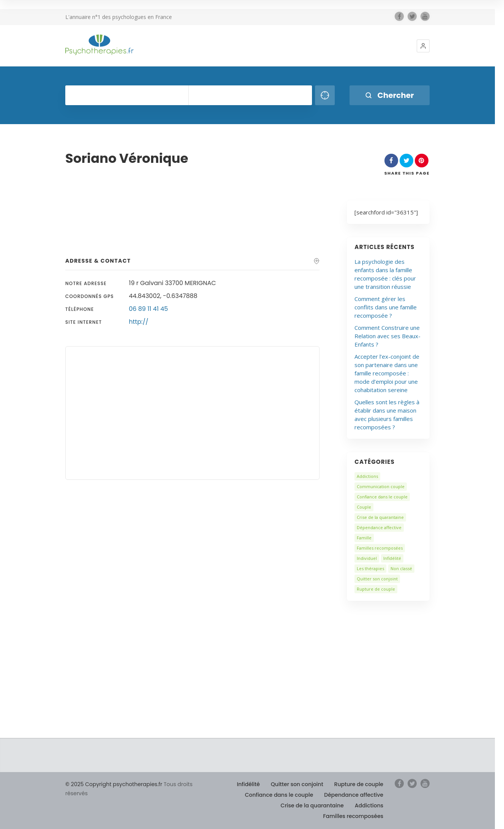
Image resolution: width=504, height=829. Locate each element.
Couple (364, 507)
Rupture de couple (376, 589)
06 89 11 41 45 (149, 309)
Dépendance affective (379, 527)
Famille (364, 538)
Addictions (367, 476)
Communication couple (381, 486)
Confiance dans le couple (382, 497)
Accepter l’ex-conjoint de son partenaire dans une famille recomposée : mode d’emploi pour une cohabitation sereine (387, 373)
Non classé (401, 568)
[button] (423, 46)
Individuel (367, 558)
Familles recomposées (380, 548)
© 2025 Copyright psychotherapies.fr (114, 784)
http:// (139, 322)
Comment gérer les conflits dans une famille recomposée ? (386, 307)
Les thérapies (370, 568)
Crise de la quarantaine (380, 517)
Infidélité (392, 558)
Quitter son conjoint (377, 579)
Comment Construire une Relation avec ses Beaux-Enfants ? (387, 336)
